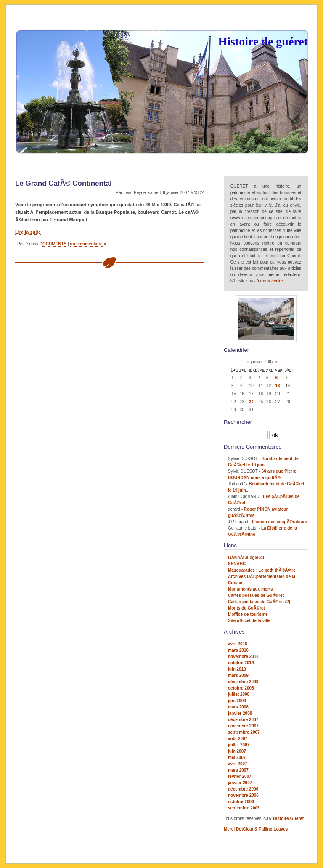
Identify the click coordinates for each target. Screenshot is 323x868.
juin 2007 (237, 751)
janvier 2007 (240, 783)
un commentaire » (88, 244)
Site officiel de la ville (249, 621)
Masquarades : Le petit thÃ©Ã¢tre (262, 570)
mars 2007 (238, 770)
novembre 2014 (243, 656)
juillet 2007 (239, 745)
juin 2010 (237, 669)
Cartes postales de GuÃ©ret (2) (259, 602)
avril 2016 (238, 644)
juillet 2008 (239, 694)
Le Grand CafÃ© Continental (64, 183)
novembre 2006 (243, 795)
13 (278, 386)
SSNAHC (237, 564)
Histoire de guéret (263, 41)
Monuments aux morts (250, 589)
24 (251, 402)
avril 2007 (238, 764)
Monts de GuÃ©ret (246, 608)
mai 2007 (237, 758)
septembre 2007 (244, 732)
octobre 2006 (241, 802)
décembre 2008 (243, 682)
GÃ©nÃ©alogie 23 (246, 558)
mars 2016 (238, 650)
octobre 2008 (241, 688)
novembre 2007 (243, 726)
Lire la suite (28, 232)
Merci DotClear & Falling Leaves (256, 829)
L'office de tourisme (248, 614)
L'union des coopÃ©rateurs (279, 522)
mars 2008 (238, 707)
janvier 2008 (240, 713)
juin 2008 (237, 701)
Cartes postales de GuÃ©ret (256, 595)
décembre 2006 (243, 789)
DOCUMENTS (53, 244)
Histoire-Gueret (288, 819)
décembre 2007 (243, 720)
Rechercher (238, 422)
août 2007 (238, 739)
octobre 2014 (241, 663)
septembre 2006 (244, 808)
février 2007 (240, 776)
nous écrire (272, 281)
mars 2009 (238, 675)
